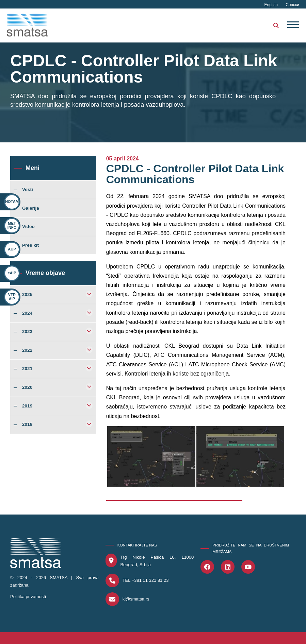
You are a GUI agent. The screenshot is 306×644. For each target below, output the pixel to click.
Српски (292, 5)
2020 (27, 387)
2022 (27, 350)
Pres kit (30, 245)
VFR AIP (9, 297)
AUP (12, 249)
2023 (27, 332)
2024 (27, 313)
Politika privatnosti (28, 597)
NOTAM (12, 202)
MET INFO (12, 225)
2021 (27, 369)
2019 (27, 406)
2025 (27, 295)
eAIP (11, 273)
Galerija (31, 208)
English (272, 5)
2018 (27, 424)
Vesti (28, 190)
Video (28, 227)
